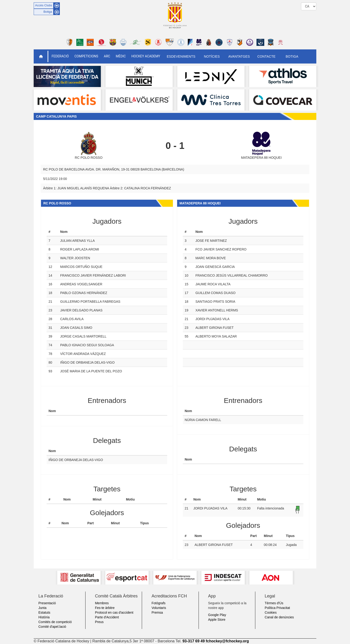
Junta (42, 608)
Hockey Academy (146, 56)
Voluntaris (159, 608)
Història (44, 617)
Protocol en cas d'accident (114, 612)
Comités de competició (55, 622)
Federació (60, 56)
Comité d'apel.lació (52, 627)
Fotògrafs (158, 603)
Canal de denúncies (279, 617)
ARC (107, 56)
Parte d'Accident (107, 617)
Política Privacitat (277, 608)
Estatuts (44, 612)
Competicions (86, 56)
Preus (99, 622)
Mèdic (121, 56)
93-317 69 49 (194, 641)
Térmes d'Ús (274, 603)
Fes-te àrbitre (105, 608)
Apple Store (217, 620)
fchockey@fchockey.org (227, 641)
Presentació (47, 603)
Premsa (157, 612)
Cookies (271, 612)
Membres (102, 603)
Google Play (217, 615)
